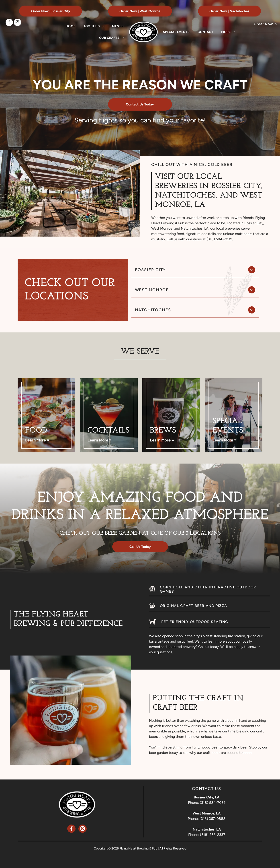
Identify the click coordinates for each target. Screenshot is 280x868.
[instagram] (17, 23)
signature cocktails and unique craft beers (219, 234)
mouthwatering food (168, 234)
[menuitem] (71, 26)
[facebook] (9, 23)
